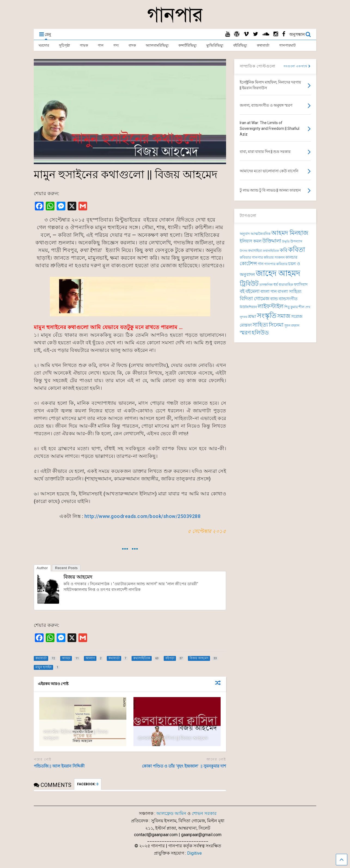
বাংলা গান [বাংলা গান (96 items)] (269, 292)
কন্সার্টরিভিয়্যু (188, 45)
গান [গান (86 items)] (261, 264)
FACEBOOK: (88, 784)
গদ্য (116, 45)
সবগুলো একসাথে (297, 66)
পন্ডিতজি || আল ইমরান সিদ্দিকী (59, 766)
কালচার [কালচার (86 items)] (291, 257)
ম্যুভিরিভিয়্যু (215, 45)
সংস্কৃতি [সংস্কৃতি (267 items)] (267, 315)
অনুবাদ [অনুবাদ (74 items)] (245, 234)
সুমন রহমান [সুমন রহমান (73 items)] (292, 326)
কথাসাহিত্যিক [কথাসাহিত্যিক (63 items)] (271, 251)
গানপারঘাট (287, 45)
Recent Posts (66, 568)
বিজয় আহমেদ (78, 577)
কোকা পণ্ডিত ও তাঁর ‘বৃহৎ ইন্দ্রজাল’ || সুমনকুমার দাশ (184, 766)
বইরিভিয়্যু (240, 45)
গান (101, 45)
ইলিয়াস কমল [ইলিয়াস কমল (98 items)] (251, 241)
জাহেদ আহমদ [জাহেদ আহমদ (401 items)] (278, 273)
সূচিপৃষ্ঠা (64, 45)
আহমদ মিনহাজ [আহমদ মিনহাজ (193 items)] (290, 233)
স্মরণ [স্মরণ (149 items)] (245, 333)
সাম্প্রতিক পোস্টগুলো (258, 66)
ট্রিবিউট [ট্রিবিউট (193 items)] (249, 284)
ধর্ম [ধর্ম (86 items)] (276, 284)
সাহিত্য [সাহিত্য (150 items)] (260, 325)
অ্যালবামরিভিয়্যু (157, 45)
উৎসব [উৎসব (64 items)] (244, 251)
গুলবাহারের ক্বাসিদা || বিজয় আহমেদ (173, 738)
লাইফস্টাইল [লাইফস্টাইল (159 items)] (271, 306)
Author (42, 568)
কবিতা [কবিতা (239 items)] (297, 250)
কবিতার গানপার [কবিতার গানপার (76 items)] (251, 257)
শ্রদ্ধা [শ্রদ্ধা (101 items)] (252, 317)
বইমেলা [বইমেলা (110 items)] (252, 291)
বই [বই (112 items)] (242, 291)
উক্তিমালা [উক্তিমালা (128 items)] (272, 241)
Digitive (194, 853)
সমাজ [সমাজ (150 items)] (284, 316)
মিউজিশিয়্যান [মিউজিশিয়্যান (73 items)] (248, 307)
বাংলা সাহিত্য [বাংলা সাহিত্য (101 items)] (290, 292)
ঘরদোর (44, 45)
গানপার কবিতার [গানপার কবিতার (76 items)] (276, 264)
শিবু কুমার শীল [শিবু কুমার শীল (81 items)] (294, 307)
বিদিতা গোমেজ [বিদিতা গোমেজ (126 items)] (255, 299)
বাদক (132, 45)
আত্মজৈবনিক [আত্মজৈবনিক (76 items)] (261, 234)
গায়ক (84, 45)
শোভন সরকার (204, 813)
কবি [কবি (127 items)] (284, 250)
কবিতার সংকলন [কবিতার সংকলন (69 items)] (274, 257)
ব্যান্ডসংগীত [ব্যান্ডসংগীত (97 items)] (288, 299)
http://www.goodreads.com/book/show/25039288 (143, 516)
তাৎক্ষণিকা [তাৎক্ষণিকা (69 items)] (266, 285)
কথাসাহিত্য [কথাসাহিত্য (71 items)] (255, 251)
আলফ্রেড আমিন (171, 813)
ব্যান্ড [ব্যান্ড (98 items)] (274, 299)
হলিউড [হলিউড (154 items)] (260, 333)
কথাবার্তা (263, 45)
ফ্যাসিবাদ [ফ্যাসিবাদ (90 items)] (301, 285)
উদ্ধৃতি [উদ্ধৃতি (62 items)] (286, 242)
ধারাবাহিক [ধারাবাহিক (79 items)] (286, 285)
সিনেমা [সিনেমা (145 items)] (276, 325)
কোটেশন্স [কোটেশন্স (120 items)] (248, 263)
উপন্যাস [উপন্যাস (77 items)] (296, 241)
